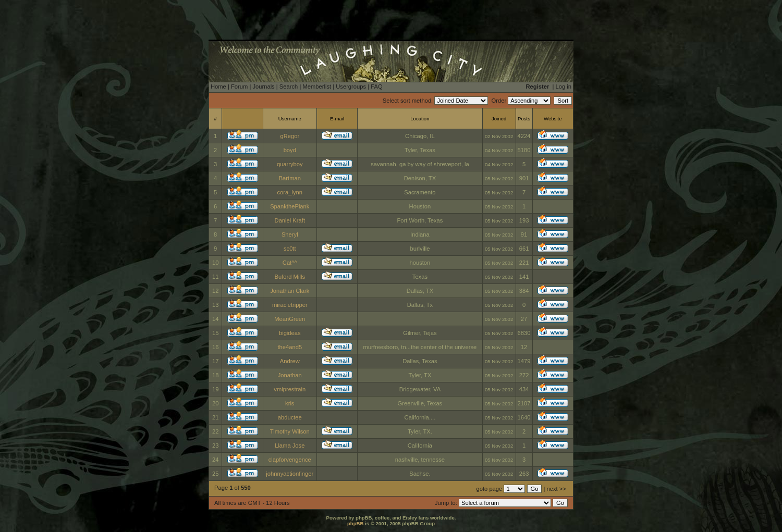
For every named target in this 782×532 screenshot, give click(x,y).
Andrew (290, 361)
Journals (263, 86)
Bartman (290, 178)
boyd (290, 150)
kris (290, 403)
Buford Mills (290, 277)
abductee (290, 417)
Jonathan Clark (290, 291)
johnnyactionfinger (290, 474)
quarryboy (290, 164)
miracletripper (290, 305)
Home (218, 86)
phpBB (355, 523)
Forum (239, 86)
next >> (557, 489)
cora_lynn (290, 192)
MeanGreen (290, 319)
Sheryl (290, 234)
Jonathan (290, 375)
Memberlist (317, 86)
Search (289, 86)
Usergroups (351, 86)
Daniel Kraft (290, 220)
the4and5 (290, 347)
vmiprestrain (290, 389)
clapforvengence (290, 460)
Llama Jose (290, 446)
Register (538, 86)
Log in (564, 86)
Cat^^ (290, 263)
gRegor (290, 136)
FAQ (376, 86)
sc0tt (290, 249)
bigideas (290, 333)
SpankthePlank (290, 206)
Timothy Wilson (290, 431)
